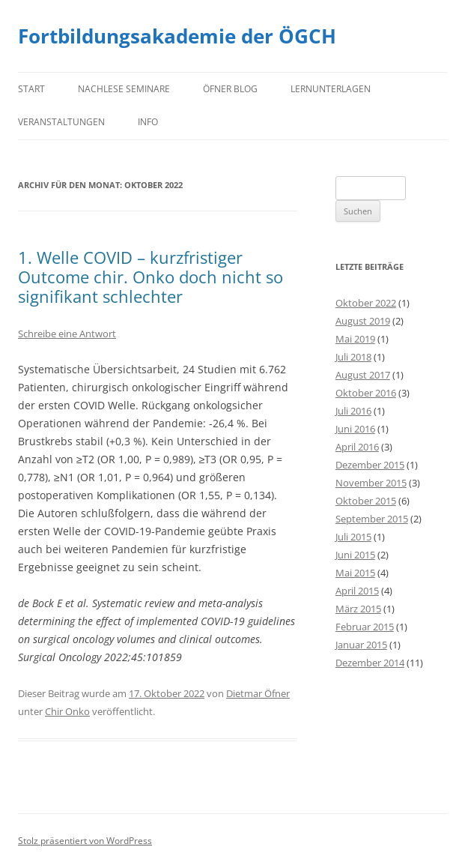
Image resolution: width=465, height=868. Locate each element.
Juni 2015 (355, 555)
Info (148, 122)
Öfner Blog (230, 89)
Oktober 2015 (366, 501)
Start (31, 89)
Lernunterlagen (331, 89)
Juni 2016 (355, 429)
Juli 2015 (353, 537)
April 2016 (357, 447)
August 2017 (363, 375)
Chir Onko (67, 711)
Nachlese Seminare (124, 89)
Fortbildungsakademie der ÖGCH (177, 36)
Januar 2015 (361, 645)
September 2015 (372, 519)
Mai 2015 (355, 573)
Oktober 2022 (366, 303)
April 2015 (357, 591)
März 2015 (358, 609)
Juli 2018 (353, 357)
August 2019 (363, 321)
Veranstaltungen (61, 122)
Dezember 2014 (370, 663)
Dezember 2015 (370, 465)
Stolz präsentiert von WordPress (85, 841)
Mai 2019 (355, 339)
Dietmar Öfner (258, 693)
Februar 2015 (365, 627)
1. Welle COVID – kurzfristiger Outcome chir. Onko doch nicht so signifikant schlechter (151, 277)
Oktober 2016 (366, 393)
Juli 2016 (353, 411)
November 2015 (371, 483)
